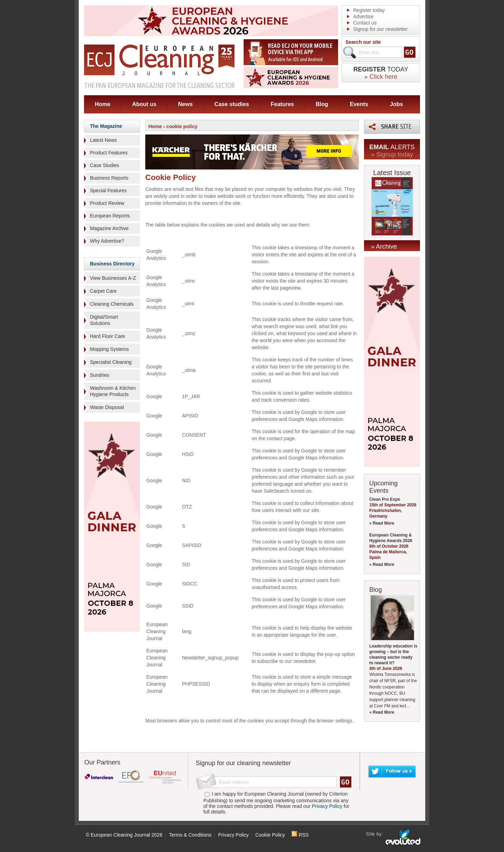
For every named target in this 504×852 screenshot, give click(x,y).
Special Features (108, 191)
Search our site (363, 42)
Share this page (392, 127)
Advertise (363, 16)
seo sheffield (394, 837)
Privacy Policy (327, 806)
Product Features (109, 153)
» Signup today (392, 154)
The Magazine (106, 126)
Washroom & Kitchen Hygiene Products (113, 391)
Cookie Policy (270, 835)
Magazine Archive (109, 228)
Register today (369, 10)
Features (282, 104)
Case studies (232, 104)
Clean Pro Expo (385, 499)
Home (103, 104)
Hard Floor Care (107, 336)
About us (144, 104)
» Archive (384, 247)
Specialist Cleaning (111, 362)
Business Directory (112, 264)
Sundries (100, 375)
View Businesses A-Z (113, 278)
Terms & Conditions (190, 835)
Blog (322, 104)
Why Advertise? (107, 241)
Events (359, 104)
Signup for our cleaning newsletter (243, 763)
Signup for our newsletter (380, 29)
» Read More (382, 523)
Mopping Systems (109, 349)
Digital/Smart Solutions (104, 320)
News (185, 104)
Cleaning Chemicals (112, 304)
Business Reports (109, 178)
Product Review (107, 203)
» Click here (381, 77)
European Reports (110, 216)
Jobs (396, 104)
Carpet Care (103, 291)
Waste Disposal (107, 407)
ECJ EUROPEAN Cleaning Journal (159, 66)
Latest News (103, 140)
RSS (300, 835)
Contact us (365, 23)
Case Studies (104, 165)
